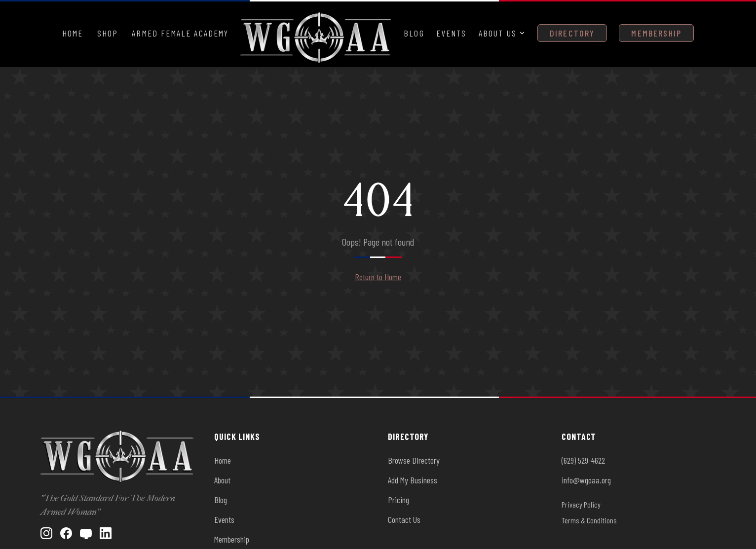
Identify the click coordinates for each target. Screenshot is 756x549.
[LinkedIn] (106, 533)
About (222, 480)
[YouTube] (86, 533)
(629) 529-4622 (583, 460)
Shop (108, 33)
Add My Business (413, 480)
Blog (414, 33)
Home (73, 33)
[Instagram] (46, 533)
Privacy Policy (581, 504)
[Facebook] (66, 533)
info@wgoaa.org (586, 480)
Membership (656, 33)
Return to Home (378, 277)
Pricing (398, 500)
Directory (572, 33)
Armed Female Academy (180, 33)
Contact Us (404, 519)
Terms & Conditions (589, 520)
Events (452, 33)
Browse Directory (414, 460)
